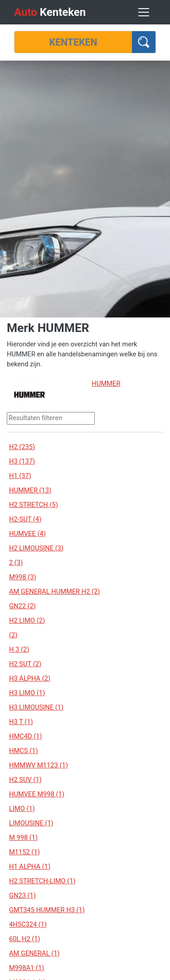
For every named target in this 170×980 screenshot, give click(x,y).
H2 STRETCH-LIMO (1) (42, 881)
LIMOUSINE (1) (31, 823)
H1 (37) (20, 476)
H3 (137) (22, 461)
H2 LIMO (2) (27, 620)
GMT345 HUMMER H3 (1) (47, 910)
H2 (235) (22, 447)
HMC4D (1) (26, 736)
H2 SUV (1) (25, 780)
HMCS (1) (23, 751)
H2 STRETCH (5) (34, 505)
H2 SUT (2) (25, 664)
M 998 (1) (23, 838)
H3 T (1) (21, 722)
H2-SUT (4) (25, 519)
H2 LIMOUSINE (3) (36, 548)
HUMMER (106, 383)
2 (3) (16, 563)
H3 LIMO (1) (27, 693)
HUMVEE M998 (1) (37, 794)
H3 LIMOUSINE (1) (36, 707)
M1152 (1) (24, 852)
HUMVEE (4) (27, 534)
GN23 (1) (22, 895)
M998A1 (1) (27, 968)
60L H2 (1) (25, 939)
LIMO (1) (22, 809)
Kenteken (50, 12)
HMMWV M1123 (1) (39, 765)
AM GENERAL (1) (34, 953)
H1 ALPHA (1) (30, 866)
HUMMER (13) (30, 490)
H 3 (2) (19, 649)
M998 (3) (23, 577)
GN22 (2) (22, 606)
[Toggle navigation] (144, 12)
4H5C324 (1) (28, 924)
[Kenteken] (73, 42)
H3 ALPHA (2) (30, 678)
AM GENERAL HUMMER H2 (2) (54, 592)
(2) (13, 635)
